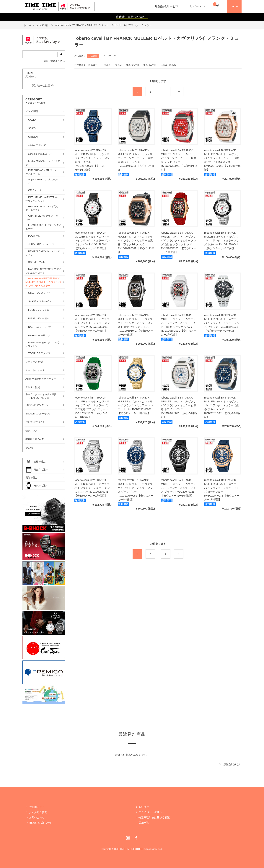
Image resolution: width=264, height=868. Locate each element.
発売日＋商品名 (168, 65)
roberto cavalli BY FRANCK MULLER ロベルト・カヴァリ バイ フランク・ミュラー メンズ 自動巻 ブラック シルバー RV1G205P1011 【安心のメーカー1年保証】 (179, 325)
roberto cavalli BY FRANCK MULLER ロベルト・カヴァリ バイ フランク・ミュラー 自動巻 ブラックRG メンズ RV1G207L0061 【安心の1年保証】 (136, 242)
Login (234, 6)
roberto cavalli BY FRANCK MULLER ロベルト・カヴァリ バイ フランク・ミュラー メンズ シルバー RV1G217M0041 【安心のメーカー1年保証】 (222, 240)
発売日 (118, 65)
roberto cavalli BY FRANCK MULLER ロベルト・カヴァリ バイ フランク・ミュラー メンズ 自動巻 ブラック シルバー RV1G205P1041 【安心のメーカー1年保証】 (135, 325)
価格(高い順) (150, 65)
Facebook (136, 838)
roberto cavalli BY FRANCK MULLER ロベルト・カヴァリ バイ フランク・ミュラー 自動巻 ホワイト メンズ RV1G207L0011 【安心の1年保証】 (136, 160)
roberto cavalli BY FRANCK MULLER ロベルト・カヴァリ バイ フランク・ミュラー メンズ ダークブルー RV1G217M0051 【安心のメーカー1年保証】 (136, 490)
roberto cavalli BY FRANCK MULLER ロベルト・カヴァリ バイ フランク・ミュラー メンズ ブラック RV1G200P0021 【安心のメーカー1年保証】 (179, 488)
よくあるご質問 (38, 812)
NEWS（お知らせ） (41, 823)
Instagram (128, 838)
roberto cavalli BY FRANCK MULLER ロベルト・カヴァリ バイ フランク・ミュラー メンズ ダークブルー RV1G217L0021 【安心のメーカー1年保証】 (92, 160)
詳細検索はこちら (55, 61)
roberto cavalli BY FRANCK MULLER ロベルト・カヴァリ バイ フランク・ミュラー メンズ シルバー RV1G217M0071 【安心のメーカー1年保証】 (135, 405)
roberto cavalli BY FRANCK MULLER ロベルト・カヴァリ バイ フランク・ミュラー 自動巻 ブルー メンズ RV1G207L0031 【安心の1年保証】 (222, 407)
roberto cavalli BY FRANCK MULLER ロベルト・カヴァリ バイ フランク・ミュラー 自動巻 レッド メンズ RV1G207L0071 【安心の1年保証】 (179, 160)
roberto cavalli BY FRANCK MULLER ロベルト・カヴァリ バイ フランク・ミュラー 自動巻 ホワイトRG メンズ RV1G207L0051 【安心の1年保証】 (222, 160)
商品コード (94, 65)
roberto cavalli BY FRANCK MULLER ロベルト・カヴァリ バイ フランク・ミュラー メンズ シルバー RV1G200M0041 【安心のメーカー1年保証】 (92, 488)
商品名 (107, 65)
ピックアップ (109, 56)
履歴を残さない (232, 764)
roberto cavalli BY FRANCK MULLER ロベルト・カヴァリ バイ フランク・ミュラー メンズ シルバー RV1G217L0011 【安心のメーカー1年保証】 (92, 240)
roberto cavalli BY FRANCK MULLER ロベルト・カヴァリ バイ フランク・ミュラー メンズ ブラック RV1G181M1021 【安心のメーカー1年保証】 (222, 323)
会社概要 (144, 807)
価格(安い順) (133, 65)
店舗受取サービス (167, 6)
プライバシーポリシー (151, 812)
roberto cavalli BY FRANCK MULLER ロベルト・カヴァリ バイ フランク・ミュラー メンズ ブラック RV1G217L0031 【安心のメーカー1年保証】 (92, 323)
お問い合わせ (37, 817)
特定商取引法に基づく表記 (154, 817)
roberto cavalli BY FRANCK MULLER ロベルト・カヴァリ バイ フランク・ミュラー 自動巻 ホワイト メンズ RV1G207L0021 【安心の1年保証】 (179, 407)
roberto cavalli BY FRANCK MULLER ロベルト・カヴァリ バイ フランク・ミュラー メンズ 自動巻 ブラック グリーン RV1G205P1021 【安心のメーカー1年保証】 (92, 407)
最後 (183, 92)
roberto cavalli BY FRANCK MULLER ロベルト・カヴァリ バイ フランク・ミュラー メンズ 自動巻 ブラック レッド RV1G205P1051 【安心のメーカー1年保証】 (179, 242)
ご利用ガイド (37, 807)
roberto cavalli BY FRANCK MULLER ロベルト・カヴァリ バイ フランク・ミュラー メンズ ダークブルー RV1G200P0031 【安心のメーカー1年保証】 (222, 490)
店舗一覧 (144, 823)
